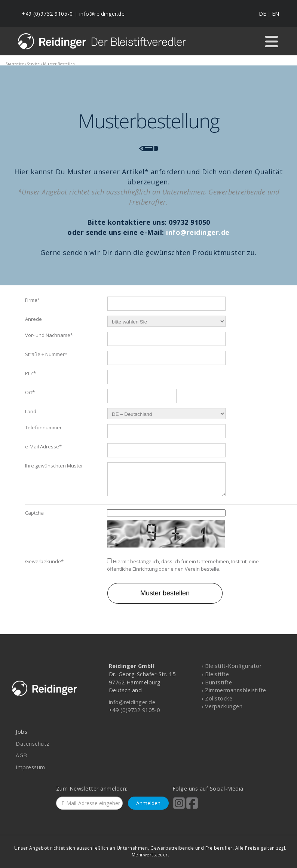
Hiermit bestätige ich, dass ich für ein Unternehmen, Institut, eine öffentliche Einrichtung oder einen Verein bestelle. (183, 568)
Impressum (30, 767)
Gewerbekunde (44, 564)
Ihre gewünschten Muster (54, 463)
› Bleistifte (215, 674)
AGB (22, 755)
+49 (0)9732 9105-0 (47, 14)
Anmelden (148, 803)
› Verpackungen (222, 706)
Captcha (34, 515)
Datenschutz (33, 744)
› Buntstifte (217, 682)
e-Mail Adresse (43, 444)
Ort (30, 390)
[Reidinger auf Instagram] (179, 808)
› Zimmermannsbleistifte (234, 690)
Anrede (33, 316)
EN (275, 14)
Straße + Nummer (46, 352)
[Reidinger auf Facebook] (192, 808)
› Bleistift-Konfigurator (232, 666)
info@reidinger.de (102, 14)
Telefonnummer (43, 425)
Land (31, 409)
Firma (33, 297)
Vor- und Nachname (49, 332)
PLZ (30, 371)
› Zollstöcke (217, 698)
